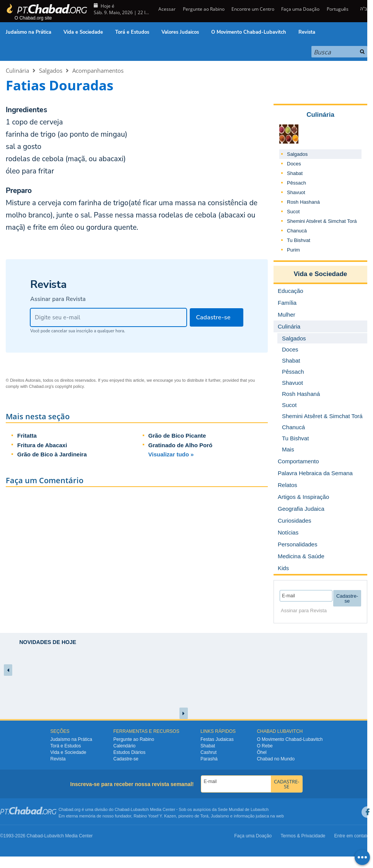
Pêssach (296, 183)
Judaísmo (220, 816)
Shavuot (296, 192)
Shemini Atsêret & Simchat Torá (322, 221)
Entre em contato (352, 836)
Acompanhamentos (98, 70)
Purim (293, 250)
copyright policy (69, 386)
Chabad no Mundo (276, 759)
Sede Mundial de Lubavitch (243, 809)
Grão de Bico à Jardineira (52, 454)
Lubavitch (140, 809)
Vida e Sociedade (83, 32)
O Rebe (265, 746)
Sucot (293, 212)
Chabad (122, 809)
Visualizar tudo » (171, 454)
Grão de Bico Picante (177, 436)
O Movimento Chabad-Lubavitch (249, 32)
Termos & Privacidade (303, 836)
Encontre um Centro (253, 9)
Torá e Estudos (132, 32)
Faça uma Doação (300, 9)
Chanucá (297, 231)
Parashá (209, 759)
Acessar (166, 9)
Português (338, 9)
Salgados (51, 70)
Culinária (17, 70)
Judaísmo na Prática (29, 32)
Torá (204, 816)
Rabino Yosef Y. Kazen (155, 816)
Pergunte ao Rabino (204, 9)
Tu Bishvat (299, 240)
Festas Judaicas (217, 739)
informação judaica (251, 816)
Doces (294, 164)
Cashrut (208, 752)
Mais (288, 449)
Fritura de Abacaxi (42, 445)
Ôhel (261, 752)
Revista (307, 32)
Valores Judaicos (180, 32)
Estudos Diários (129, 752)
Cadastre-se (126, 759)
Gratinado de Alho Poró (181, 445)
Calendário (124, 746)
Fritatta (27, 436)
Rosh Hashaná (303, 202)
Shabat (295, 173)
